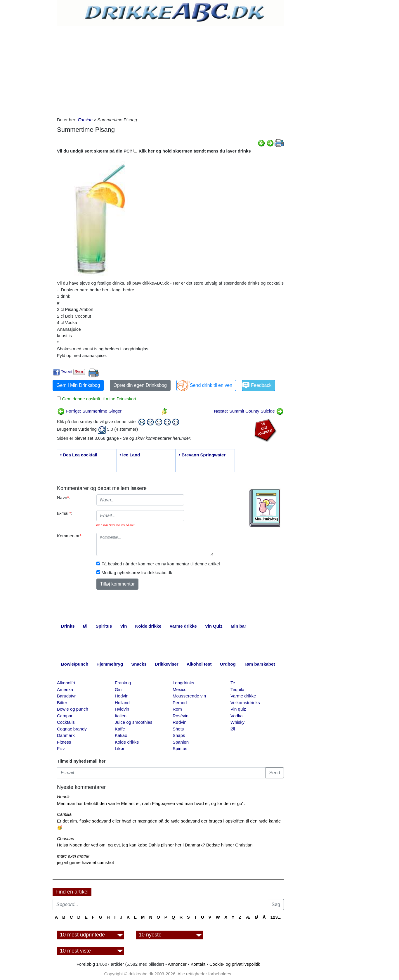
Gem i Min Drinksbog (78, 385)
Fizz (61, 748)
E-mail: (65, 513)
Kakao (121, 735)
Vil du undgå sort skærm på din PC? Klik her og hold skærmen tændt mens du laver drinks (154, 151)
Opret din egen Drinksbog (140, 385)
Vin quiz (238, 709)
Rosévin (181, 716)
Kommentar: (70, 536)
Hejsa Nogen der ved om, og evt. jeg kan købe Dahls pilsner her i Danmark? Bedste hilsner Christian (155, 845)
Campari (65, 716)
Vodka (237, 716)
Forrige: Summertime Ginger (89, 411)
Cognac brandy (72, 729)
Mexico (180, 689)
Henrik (63, 797)
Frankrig (123, 683)
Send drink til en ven (211, 385)
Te (233, 683)
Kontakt (198, 964)
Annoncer (177, 964)
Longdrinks (183, 683)
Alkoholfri (66, 683)
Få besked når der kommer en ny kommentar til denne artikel (161, 564)
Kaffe (120, 729)
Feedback (261, 385)
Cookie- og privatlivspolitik (235, 964)
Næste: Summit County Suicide (249, 411)
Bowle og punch (73, 709)
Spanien (181, 742)
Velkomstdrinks (245, 703)
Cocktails (66, 722)
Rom (177, 709)
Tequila (237, 689)
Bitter (62, 703)
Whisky (237, 722)
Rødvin (180, 722)
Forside (85, 120)
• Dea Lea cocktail (79, 455)
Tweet (67, 372)
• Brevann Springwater (202, 455)
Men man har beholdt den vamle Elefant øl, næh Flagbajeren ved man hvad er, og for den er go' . (151, 803)
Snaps (179, 735)
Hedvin (122, 696)
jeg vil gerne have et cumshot (85, 862)
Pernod (180, 703)
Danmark (66, 735)
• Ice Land (130, 455)
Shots (178, 729)
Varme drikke (243, 696)
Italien (121, 716)
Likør (120, 748)
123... (276, 917)
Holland (122, 703)
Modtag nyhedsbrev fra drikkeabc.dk (137, 573)
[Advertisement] (170, 70)
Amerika (65, 689)
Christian (66, 838)
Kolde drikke (127, 742)
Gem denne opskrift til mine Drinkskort (98, 399)
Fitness (64, 742)
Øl (233, 729)
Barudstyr (66, 696)
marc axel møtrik (73, 856)
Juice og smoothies (133, 722)
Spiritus (180, 748)
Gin (118, 689)
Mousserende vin (189, 696)
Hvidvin (122, 709)
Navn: (64, 497)
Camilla (64, 814)
